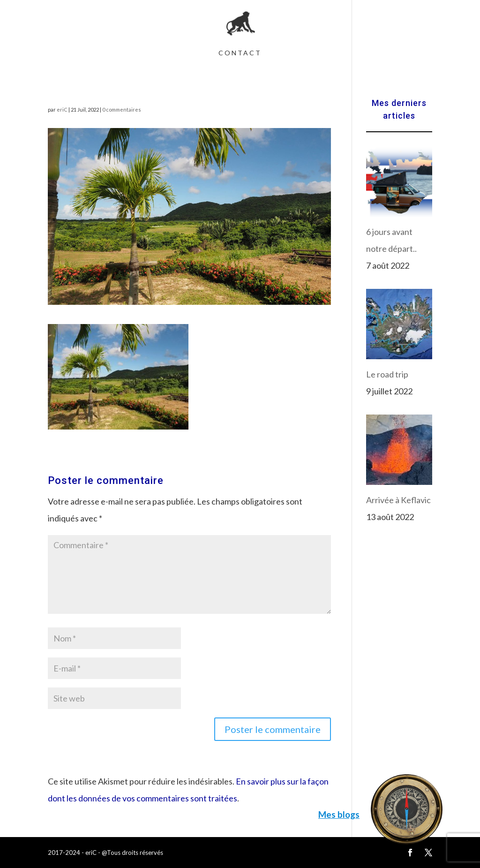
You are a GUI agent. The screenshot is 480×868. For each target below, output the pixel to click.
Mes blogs (339, 814)
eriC (62, 109)
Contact (240, 53)
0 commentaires (122, 109)
